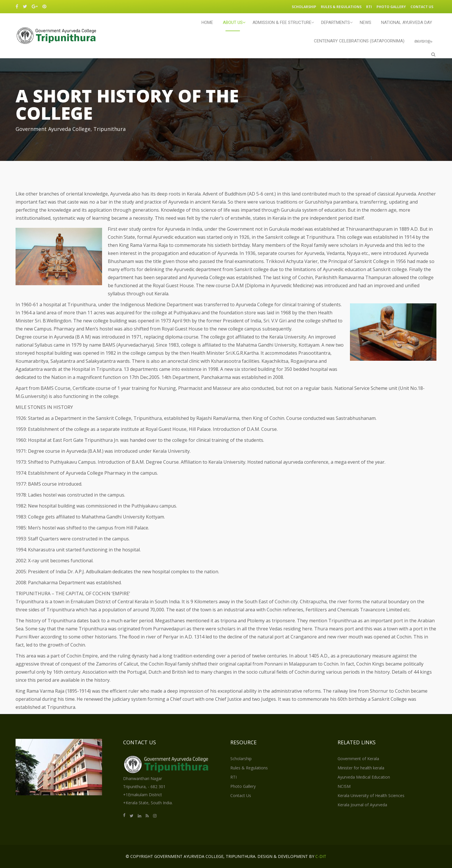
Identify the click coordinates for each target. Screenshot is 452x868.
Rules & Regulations (341, 7)
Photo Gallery (391, 7)
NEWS (366, 22)
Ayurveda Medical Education (364, 777)
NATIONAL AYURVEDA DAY (407, 22)
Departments (336, 22)
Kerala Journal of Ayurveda (362, 805)
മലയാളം (423, 41)
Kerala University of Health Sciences (371, 795)
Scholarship (304, 7)
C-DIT (321, 856)
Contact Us (422, 7)
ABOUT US (233, 22)
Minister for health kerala (361, 768)
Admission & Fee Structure (282, 22)
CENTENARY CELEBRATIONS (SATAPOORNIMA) (359, 41)
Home (207, 22)
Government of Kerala (358, 759)
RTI (369, 7)
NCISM (344, 786)
